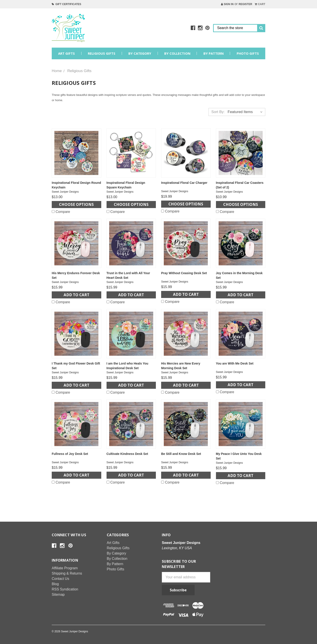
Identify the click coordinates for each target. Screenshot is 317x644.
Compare (61, 212)
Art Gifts (66, 53)
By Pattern (214, 53)
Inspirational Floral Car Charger (184, 183)
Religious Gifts (102, 53)
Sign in (227, 4)
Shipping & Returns (67, 573)
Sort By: (218, 112)
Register (245, 4)
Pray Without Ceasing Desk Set (184, 273)
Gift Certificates (66, 4)
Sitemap (58, 595)
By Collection (177, 53)
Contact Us (60, 579)
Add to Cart (76, 295)
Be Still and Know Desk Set (181, 454)
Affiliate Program (65, 568)
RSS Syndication (65, 589)
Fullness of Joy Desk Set (70, 454)
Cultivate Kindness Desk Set (127, 454)
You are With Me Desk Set (235, 363)
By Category (140, 53)
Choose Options (76, 204)
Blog (55, 584)
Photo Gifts (248, 53)
